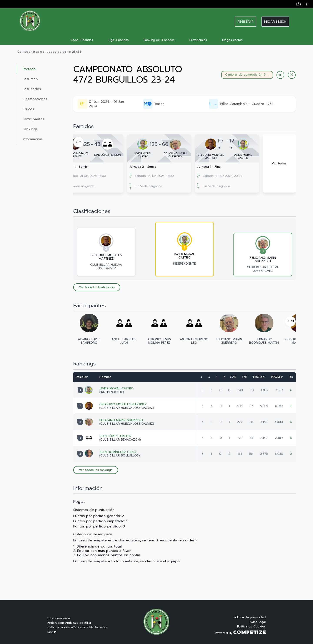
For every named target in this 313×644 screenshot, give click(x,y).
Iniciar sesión (275, 22)
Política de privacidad (250, 617)
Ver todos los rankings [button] (96, 470)
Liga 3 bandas (118, 40)
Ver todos (279, 163)
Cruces (28, 109)
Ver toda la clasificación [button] (97, 287)
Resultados (32, 89)
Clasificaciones (35, 99)
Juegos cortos (232, 40)
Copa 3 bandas (82, 40)
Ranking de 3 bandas (159, 40)
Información (32, 139)
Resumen (30, 79)
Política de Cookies (251, 626)
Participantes (33, 119)
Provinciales (198, 40)
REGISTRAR (245, 22)
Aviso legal (258, 622)
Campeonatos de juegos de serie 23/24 (49, 52)
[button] (292, 75)
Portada (29, 69)
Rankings (30, 129)
